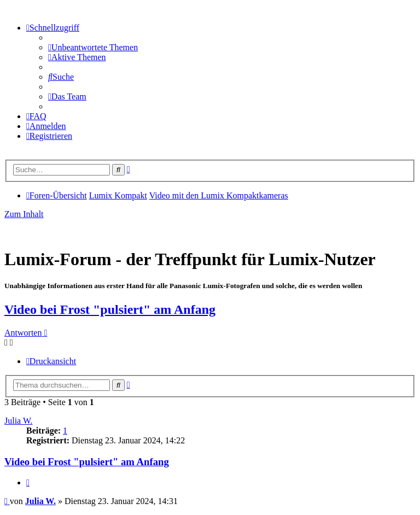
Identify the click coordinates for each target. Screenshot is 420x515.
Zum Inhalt (24, 214)
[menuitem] (93, 47)
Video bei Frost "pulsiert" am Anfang (110, 309)
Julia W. (19, 421)
